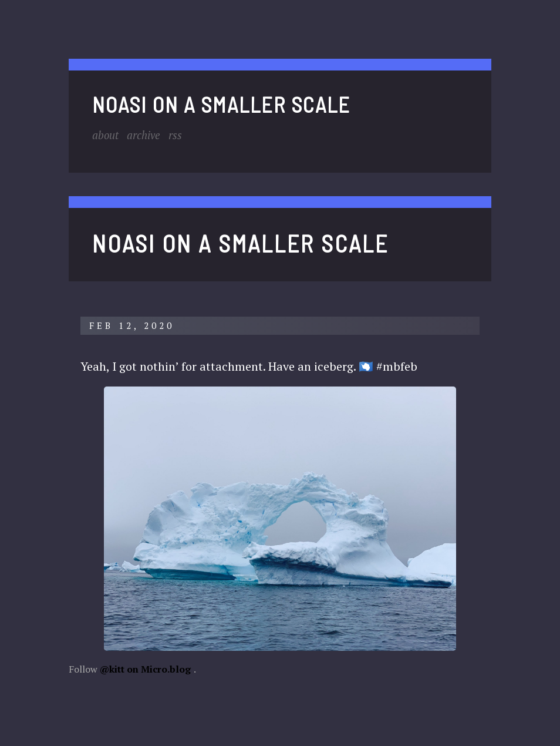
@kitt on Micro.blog (145, 669)
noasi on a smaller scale (221, 104)
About (107, 135)
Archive (149, 135)
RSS (183, 135)
